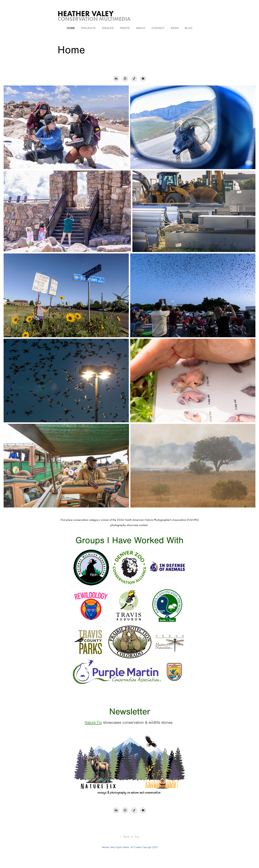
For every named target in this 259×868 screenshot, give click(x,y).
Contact (158, 28)
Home (71, 28)
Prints (125, 28)
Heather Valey (87, 14)
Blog (188, 28)
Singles (108, 28)
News (175, 28)
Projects (88, 28)
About (141, 28)
